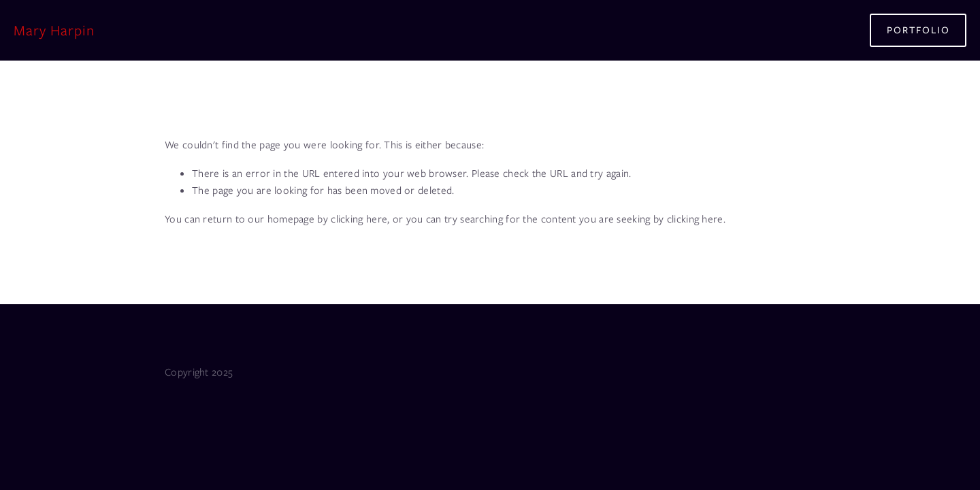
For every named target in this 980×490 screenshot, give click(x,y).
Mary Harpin (54, 30)
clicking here (359, 219)
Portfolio (918, 30)
